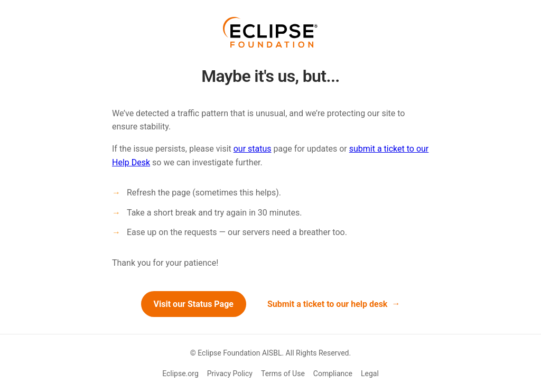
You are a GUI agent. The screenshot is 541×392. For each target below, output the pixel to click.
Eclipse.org (180, 374)
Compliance (333, 374)
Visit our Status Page (194, 304)
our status (253, 149)
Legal (370, 374)
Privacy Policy (230, 374)
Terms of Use (283, 374)
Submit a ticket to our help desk (328, 304)
